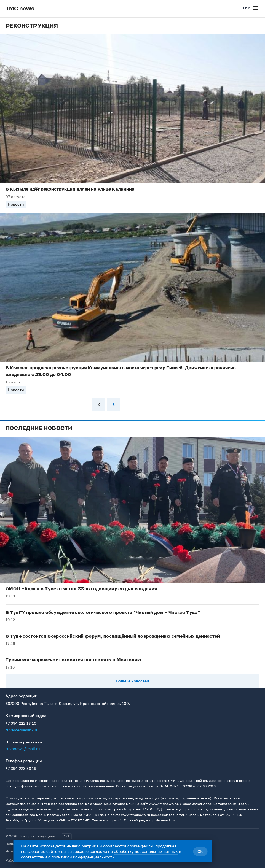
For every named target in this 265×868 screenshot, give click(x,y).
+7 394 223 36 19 (21, 768)
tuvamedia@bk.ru (22, 730)
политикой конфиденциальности (83, 857)
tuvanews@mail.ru (23, 749)
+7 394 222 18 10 (21, 723)
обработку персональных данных (146, 851)
